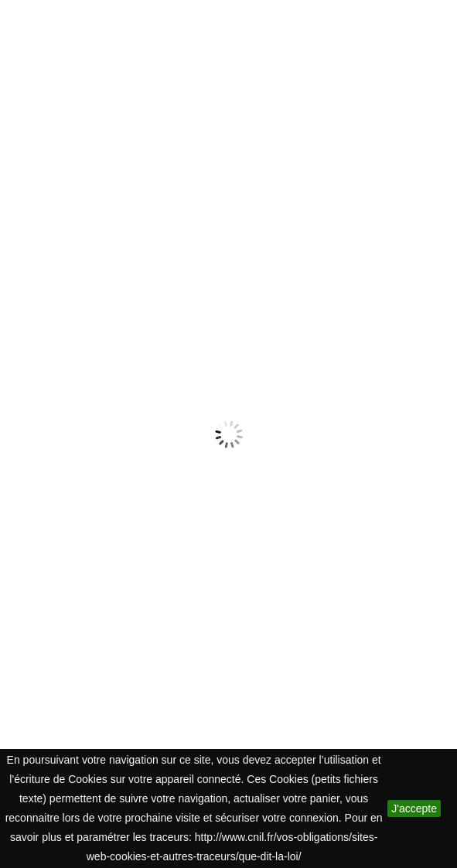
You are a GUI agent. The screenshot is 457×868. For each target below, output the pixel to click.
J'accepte (414, 808)
